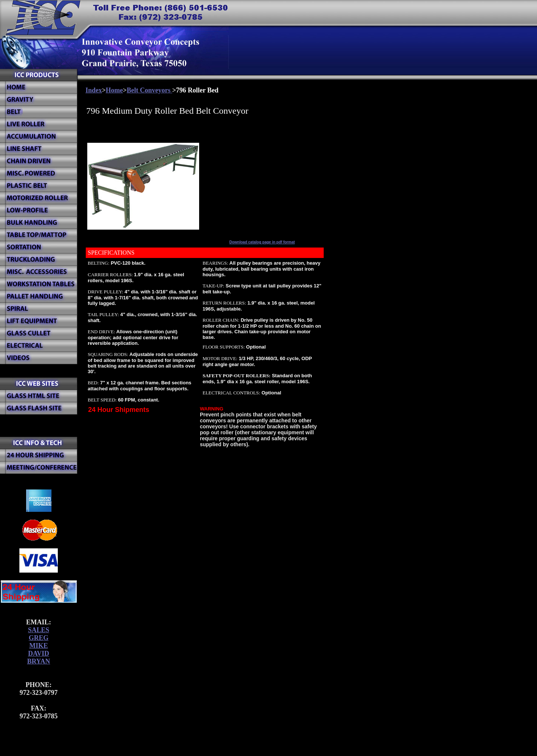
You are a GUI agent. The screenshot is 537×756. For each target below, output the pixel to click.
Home (114, 90)
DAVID (39, 653)
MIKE (38, 646)
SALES (39, 630)
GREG (39, 638)
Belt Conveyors (150, 90)
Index (94, 90)
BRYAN (39, 661)
